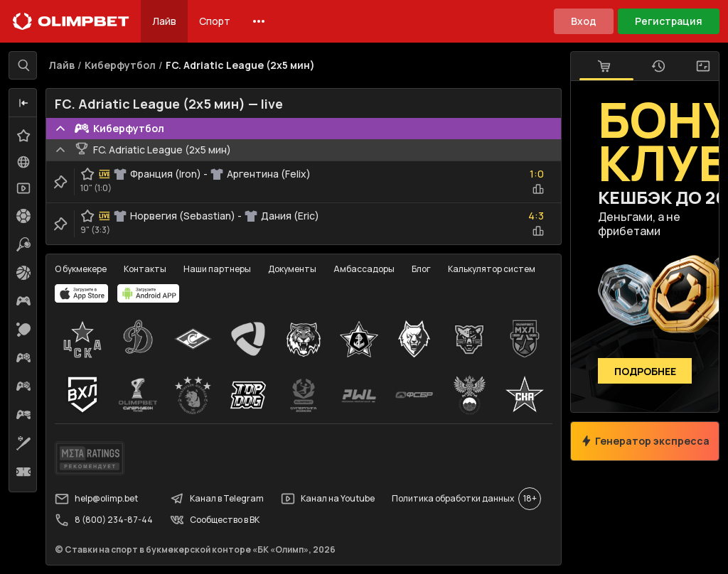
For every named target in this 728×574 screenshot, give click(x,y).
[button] (23, 103)
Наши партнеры (217, 269)
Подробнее (645, 371)
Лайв (164, 21)
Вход (584, 21)
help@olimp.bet (96, 499)
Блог (421, 269)
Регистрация (669, 21)
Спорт (215, 21)
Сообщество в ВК (215, 520)
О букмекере (81, 269)
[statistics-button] (538, 189)
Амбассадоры (364, 269)
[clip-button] (60, 182)
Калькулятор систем (492, 269)
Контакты (145, 269)
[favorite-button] (87, 174)
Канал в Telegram (217, 499)
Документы (292, 269)
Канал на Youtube (328, 499)
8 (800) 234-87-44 (104, 520)
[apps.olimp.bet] (82, 293)
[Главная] (71, 21)
